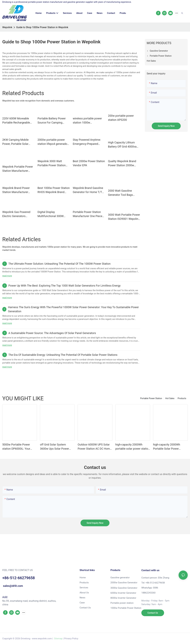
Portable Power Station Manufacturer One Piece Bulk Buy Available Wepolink (87, 214)
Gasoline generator (120, 578)
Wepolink (7, 27)
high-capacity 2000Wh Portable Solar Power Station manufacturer (167, 447)
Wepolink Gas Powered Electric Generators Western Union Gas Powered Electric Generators (16, 214)
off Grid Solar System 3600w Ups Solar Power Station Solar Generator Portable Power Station (54, 447)
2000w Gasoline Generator (124, 583)
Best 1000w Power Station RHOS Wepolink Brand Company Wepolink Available (54, 190)
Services (84, 588)
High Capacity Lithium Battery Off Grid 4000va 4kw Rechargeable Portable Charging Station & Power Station (124, 145)
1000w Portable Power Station (126, 608)
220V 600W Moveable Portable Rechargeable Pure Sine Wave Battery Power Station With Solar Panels (17, 121)
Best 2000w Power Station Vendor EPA (89, 163)
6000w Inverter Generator (123, 593)
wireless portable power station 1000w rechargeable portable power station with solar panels (87, 121)
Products (182, 398)
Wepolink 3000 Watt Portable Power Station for (52, 163)
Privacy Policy (71, 639)
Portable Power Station (151, 398)
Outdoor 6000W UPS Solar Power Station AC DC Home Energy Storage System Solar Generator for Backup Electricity (94, 447)
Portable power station (122, 603)
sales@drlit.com (13, 586)
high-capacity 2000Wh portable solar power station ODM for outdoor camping (133, 447)
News (82, 598)
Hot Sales (170, 398)
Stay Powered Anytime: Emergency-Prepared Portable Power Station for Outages (87, 142)
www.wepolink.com (42, 639)
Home (83, 578)
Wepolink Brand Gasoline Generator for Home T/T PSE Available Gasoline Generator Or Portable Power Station (88, 190)
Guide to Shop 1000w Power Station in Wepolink (42, 27)
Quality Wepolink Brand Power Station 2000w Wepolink (122, 163)
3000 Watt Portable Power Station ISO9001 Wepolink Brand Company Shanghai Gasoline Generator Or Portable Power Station (124, 217)
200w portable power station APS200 (121, 118)
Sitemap (58, 639)
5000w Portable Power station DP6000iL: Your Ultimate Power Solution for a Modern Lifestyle (19, 447)
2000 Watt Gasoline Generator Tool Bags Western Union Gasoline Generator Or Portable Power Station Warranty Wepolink (123, 193)
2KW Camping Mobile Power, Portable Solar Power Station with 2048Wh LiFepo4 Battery (17, 142)
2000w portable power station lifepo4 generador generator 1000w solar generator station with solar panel (53, 142)
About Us (84, 593)
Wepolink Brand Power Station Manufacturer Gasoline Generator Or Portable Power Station (16, 190)
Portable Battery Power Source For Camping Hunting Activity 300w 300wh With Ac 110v (52, 121)
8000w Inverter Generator (123, 598)
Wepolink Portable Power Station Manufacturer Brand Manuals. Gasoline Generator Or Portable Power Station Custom (18, 169)
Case (82, 603)
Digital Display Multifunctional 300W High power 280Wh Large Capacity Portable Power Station (53, 214)
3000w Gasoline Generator (124, 588)
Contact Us (85, 608)
